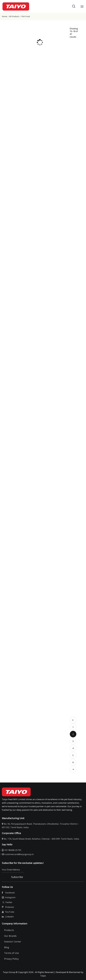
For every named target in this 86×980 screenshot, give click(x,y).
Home (4, 16)
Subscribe (17, 877)
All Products (14, 16)
